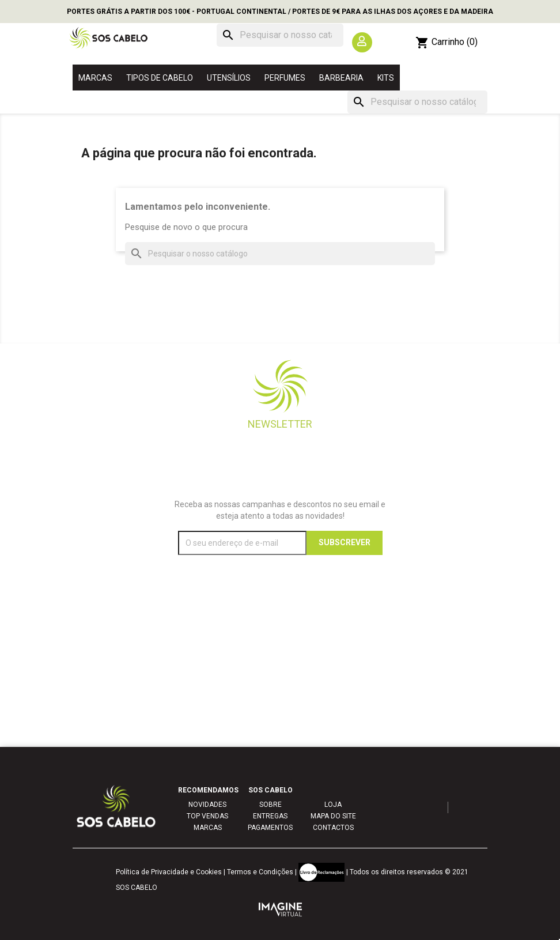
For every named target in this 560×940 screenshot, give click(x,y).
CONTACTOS (333, 828)
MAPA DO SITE (333, 816)
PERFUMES (285, 78)
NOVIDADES (207, 805)
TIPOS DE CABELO (160, 78)
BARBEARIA (341, 78)
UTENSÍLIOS (229, 78)
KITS (386, 78)
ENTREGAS (270, 816)
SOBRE (270, 805)
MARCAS (95, 78)
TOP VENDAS (207, 816)
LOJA (333, 805)
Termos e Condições (260, 872)
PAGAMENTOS (270, 828)
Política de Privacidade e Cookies (169, 872)
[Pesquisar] (280, 35)
